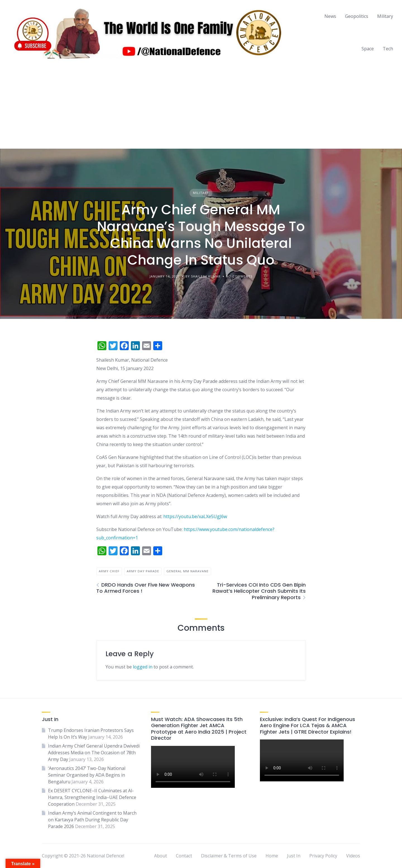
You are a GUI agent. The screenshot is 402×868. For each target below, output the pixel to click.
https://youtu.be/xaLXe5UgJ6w (195, 516)
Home (272, 856)
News (330, 16)
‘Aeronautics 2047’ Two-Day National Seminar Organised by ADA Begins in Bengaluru (87, 775)
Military (385, 16)
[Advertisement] (201, 107)
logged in (143, 667)
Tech (388, 49)
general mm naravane (187, 571)
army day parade (143, 571)
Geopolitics (357, 16)
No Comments (239, 276)
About (161, 856)
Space (368, 49)
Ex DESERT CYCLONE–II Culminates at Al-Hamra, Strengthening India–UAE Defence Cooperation (92, 797)
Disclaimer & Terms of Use (229, 856)
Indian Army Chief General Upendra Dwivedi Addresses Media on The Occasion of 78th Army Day (94, 753)
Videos (353, 856)
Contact (184, 856)
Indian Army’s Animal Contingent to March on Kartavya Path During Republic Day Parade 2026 (92, 820)
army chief (109, 571)
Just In (294, 856)
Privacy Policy (323, 856)
